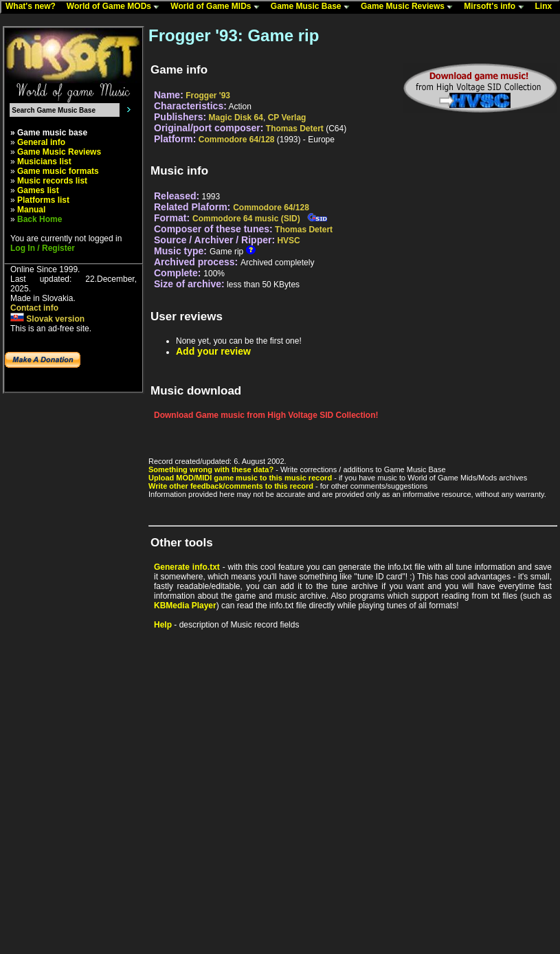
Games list (38, 190)
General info (41, 142)
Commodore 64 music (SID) (246, 219)
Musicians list (44, 162)
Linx (547, 7)
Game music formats (58, 171)
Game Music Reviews (410, 7)
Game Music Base (313, 7)
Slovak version (47, 319)
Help (163, 625)
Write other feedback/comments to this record (231, 486)
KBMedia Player (185, 606)
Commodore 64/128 (237, 140)
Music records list (52, 181)
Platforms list (43, 200)
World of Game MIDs (218, 7)
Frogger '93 (208, 96)
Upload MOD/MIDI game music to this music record (240, 478)
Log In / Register (43, 248)
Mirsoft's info (497, 7)
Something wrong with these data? (211, 469)
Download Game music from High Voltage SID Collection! (266, 415)
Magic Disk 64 (236, 118)
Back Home (40, 219)
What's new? (34, 7)
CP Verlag (287, 118)
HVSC (288, 241)
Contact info (34, 308)
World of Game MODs (116, 7)
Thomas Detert (295, 129)
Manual (31, 210)
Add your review (213, 351)
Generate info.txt (187, 567)
